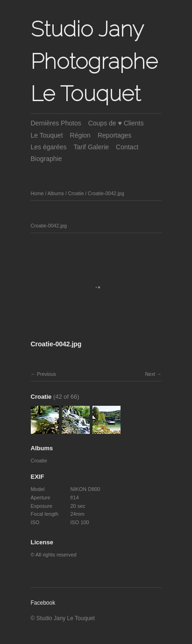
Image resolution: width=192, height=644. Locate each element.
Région (80, 135)
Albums (56, 193)
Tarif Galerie (91, 147)
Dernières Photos (56, 123)
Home (37, 193)
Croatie (76, 193)
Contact (127, 147)
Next (150, 374)
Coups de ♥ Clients (116, 123)
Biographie (46, 159)
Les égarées (49, 147)
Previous (46, 374)
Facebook (43, 603)
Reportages (114, 135)
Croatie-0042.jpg (106, 193)
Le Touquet (47, 135)
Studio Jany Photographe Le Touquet (94, 61)
